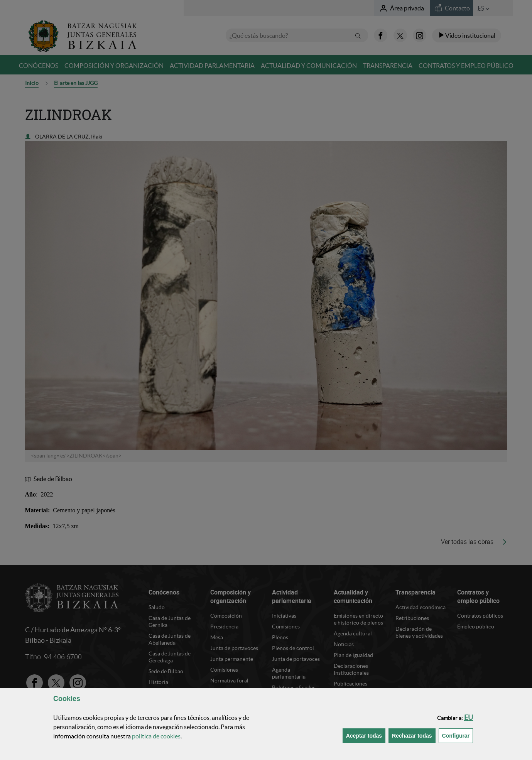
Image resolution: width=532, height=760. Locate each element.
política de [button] (156, 736)
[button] (469, 717)
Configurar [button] (458, 735)
